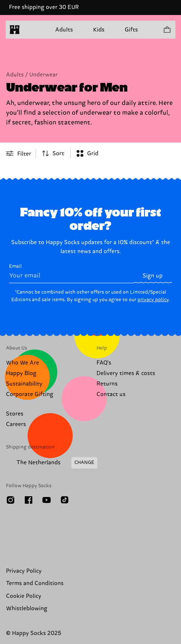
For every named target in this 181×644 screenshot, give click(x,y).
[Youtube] (47, 500)
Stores (15, 414)
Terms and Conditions (35, 583)
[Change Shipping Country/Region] (52, 463)
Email (71, 273)
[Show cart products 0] (167, 30)
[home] (15, 30)
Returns (107, 384)
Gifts (131, 30)
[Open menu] (29, 30)
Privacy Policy (24, 571)
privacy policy (153, 300)
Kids (99, 30)
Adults (64, 30)
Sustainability (24, 384)
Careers (16, 424)
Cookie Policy (24, 596)
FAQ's (104, 363)
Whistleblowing (27, 609)
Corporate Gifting (30, 394)
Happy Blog (21, 373)
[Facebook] (29, 500)
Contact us (111, 394)
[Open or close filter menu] (19, 153)
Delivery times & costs (126, 373)
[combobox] (53, 153)
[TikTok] (65, 500)
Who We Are (23, 363)
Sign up (153, 276)
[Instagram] (11, 500)
